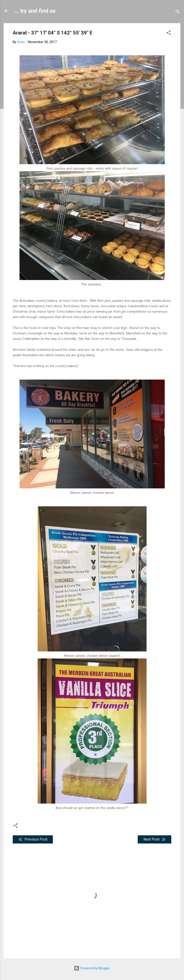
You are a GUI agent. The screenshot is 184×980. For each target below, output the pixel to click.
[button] (169, 33)
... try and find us (35, 11)
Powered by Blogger (92, 968)
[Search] (178, 12)
